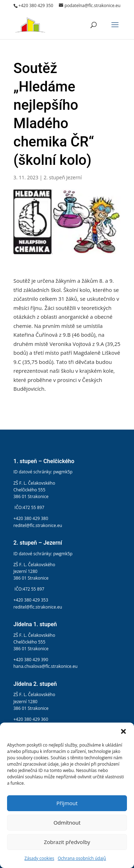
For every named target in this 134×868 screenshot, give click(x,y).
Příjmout (67, 803)
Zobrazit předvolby (67, 842)
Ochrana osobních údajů (82, 858)
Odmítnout (67, 822)
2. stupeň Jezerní (63, 177)
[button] (123, 731)
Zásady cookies (39, 858)
